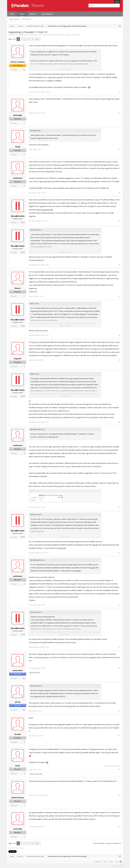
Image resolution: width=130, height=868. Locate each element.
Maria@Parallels (18, 216)
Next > (38, 39)
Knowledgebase (47, 14)
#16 (119, 711)
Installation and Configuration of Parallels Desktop (35, 35)
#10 (119, 422)
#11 (119, 507)
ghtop (32, 673)
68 (24, 678)
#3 (119, 149)
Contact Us (98, 861)
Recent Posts (27, 19)
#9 (119, 360)
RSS (121, 862)
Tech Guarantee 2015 (45, 210)
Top (117, 861)
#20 (119, 827)
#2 (119, 113)
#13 (119, 605)
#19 (119, 795)
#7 (119, 296)
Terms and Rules (117, 866)
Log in (117, 1)
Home (12, 14)
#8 (119, 335)
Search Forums (15, 19)
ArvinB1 (18, 734)
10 (24, 70)
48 (24, 710)
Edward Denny (18, 798)
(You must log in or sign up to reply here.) (108, 843)
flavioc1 (18, 288)
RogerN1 (18, 359)
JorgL (18, 766)
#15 (119, 668)
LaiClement (18, 178)
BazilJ (18, 147)
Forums (22, 14)
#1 (119, 92)
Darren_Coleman (65, 35)
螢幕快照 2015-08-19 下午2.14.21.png (51, 495)
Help (105, 861)
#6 (119, 265)
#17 (119, 736)
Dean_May (18, 829)
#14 (119, 647)
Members (33, 14)
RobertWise (18, 670)
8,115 (23, 222)
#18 (119, 769)
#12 (119, 553)
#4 (119, 193)
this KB (95, 545)
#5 (119, 221)
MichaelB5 (18, 115)
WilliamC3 (33, 774)
